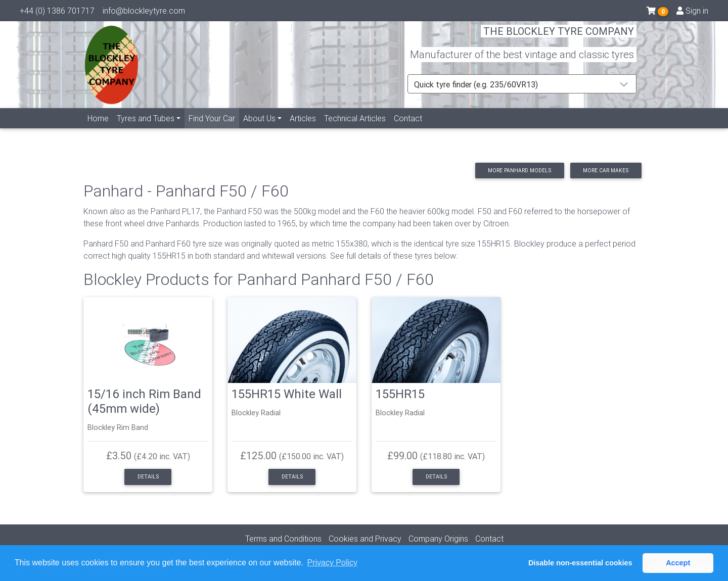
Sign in (692, 13)
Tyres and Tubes (146, 130)
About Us (259, 130)
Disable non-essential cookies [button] (580, 563)
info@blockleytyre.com (144, 13)
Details (148, 477)
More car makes (606, 171)
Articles (303, 130)
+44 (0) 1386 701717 (57, 13)
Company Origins (438, 539)
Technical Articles (355, 130)
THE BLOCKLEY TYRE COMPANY (559, 38)
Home (98, 130)
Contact (408, 130)
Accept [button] (678, 563)
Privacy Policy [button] (332, 563)
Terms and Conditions (283, 539)
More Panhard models (519, 171)
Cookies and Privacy (365, 539)
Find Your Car (214, 129)
